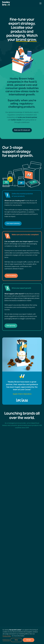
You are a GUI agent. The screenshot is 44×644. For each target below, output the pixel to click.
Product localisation (35, 579)
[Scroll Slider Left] (38, 464)
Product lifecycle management (36, 584)
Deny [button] (16, 640)
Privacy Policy (7, 636)
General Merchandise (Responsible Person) (6, 617)
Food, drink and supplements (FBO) (7, 603)
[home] (6, 3)
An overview (6, 575)
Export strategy (36, 575)
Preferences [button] (6, 640)
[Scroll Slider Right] (41, 464)
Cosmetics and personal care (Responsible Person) (6, 609)
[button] (40, 3)
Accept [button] (29, 640)
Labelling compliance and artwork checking (36, 589)
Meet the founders (7, 578)
